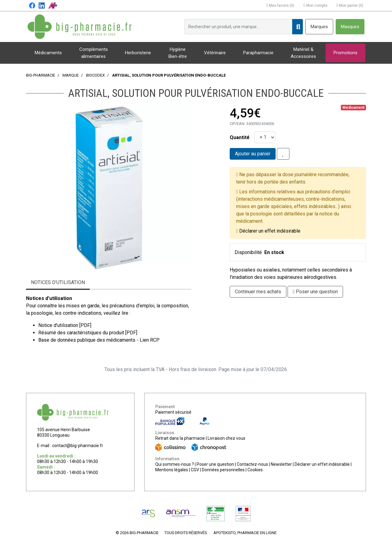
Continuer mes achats (258, 292)
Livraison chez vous (226, 438)
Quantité (240, 137)
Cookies (255, 470)
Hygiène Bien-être (178, 53)
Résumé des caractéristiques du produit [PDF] (88, 333)
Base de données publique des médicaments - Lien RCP (99, 340)
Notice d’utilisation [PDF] (65, 325)
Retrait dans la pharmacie (180, 438)
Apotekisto (245, 533)
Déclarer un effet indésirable (270, 231)
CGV (195, 470)
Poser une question (215, 464)
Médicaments (48, 53)
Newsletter (281, 464)
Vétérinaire (215, 53)
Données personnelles (223, 470)
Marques (319, 27)
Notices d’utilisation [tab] (58, 282)
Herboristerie (138, 53)
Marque (71, 75)
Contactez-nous (252, 464)
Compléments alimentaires (94, 53)
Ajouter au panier (253, 154)
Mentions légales (172, 470)
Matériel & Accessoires (303, 53)
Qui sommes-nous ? (175, 464)
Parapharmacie (258, 53)
